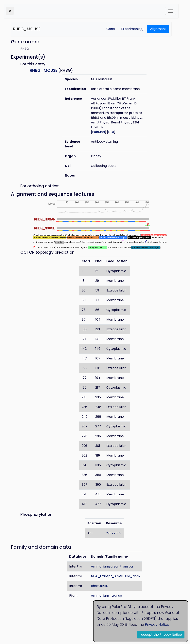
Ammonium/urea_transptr (112, 566)
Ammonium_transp (106, 596)
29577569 (114, 533)
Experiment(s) (132, 29)
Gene (111, 29)
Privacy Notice (157, 625)
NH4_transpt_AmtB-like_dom (115, 576)
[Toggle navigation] (171, 11)
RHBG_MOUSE (27, 29)
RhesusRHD (100, 586)
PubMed (98, 132)
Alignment (158, 29)
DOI (111, 132)
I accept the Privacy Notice (161, 635)
